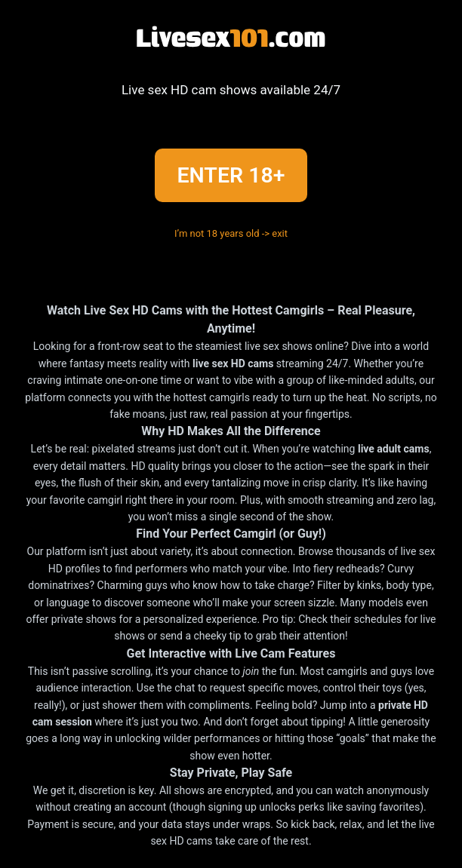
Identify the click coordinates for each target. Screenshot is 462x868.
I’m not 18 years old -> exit (231, 233)
